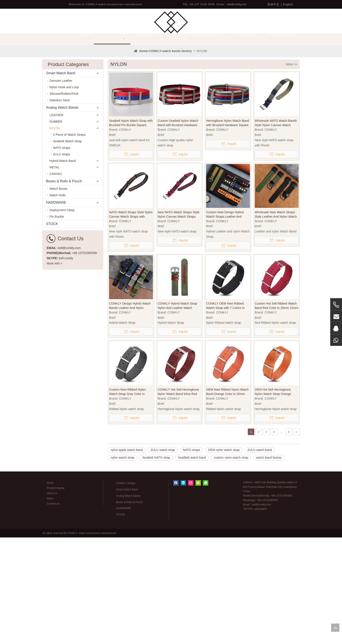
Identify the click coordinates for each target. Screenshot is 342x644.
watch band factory (269, 564)
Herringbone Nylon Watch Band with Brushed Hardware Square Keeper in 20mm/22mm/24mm (227, 230)
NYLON (55, 235)
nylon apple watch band (127, 556)
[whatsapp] (206, 589)
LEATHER (56, 222)
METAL (55, 274)
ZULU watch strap (163, 556)
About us (52, 600)
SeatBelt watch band (192, 564)
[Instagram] (191, 589)
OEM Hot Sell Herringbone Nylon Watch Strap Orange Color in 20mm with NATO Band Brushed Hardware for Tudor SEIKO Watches (276, 498)
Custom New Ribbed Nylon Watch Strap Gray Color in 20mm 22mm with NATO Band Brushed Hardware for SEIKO (130, 498)
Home (50, 589)
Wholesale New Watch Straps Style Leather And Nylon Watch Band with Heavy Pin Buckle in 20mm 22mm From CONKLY (276, 321)
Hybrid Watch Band (63, 267)
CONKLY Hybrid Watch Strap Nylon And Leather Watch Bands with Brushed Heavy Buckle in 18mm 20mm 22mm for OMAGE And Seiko (178, 412)
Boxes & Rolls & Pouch (64, 288)
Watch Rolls (58, 302)
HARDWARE (56, 309)
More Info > (54, 370)
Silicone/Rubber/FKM (64, 200)
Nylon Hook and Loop (64, 194)
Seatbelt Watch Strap (67, 248)
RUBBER (56, 228)
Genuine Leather (61, 187)
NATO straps (62, 254)
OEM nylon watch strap (224, 556)
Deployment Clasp (62, 317)
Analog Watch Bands (62, 214)
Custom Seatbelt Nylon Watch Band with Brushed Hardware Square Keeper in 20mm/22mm (179, 230)
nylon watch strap (122, 564)
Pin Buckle (57, 323)
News (50, 605)
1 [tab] (171, 144)
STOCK (52, 330)
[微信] (198, 589)
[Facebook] (176, 589)
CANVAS (56, 280)
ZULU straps (62, 261)
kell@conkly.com (237, 4)
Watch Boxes (58, 295)
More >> (292, 171)
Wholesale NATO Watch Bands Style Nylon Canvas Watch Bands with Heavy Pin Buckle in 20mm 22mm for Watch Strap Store (276, 230)
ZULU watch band (260, 556)
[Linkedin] (183, 589)
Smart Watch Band (61, 180)
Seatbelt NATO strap (156, 564)
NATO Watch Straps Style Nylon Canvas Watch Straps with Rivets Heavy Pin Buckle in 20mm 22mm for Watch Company (131, 321)
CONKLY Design (126, 590)
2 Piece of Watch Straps (69, 241)
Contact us (53, 610)
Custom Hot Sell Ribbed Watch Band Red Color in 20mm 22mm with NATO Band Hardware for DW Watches (277, 412)
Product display (56, 595)
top (335, 628)
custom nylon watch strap (231, 564)
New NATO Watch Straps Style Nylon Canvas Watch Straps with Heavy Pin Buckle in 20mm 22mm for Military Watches (179, 321)
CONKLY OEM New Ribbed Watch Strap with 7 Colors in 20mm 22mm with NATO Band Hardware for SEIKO (227, 412)
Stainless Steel (60, 207)
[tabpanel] (171, 98)
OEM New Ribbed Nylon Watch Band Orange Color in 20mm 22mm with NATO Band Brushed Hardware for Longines (228, 498)
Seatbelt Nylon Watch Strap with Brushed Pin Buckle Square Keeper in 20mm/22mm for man (131, 230)
